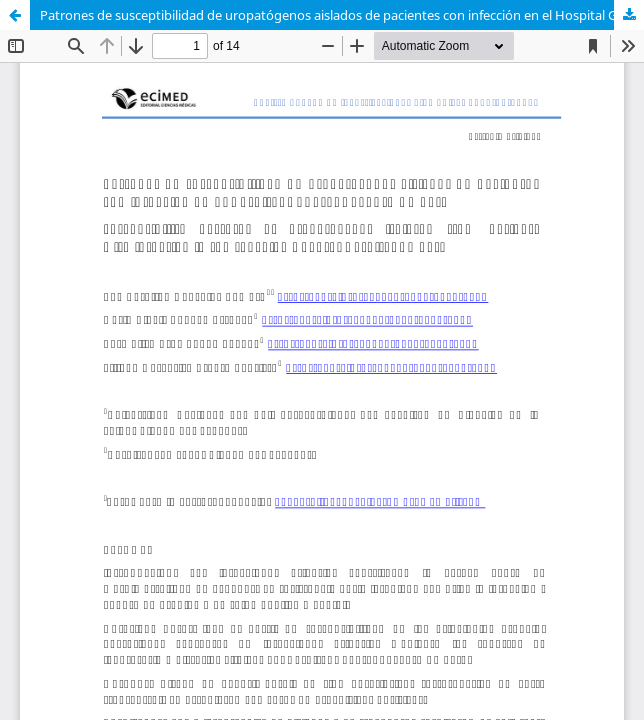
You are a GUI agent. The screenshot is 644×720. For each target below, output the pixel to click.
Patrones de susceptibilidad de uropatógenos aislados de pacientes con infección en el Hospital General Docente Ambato (342, 15)
